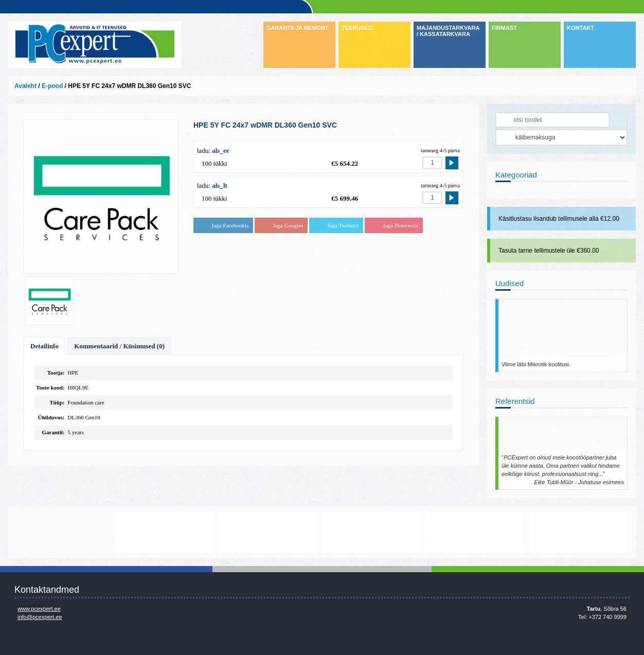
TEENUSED (357, 28)
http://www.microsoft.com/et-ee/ (269, 532)
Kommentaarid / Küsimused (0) (119, 346)
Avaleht (25, 86)
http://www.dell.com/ (62, 532)
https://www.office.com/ (579, 532)
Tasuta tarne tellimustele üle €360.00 (549, 251)
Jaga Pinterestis (400, 225)
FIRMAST (504, 28)
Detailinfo (44, 346)
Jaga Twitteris (343, 225)
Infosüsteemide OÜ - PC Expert (95, 45)
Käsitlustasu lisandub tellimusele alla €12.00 (559, 219)
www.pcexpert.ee (39, 609)
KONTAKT (580, 28)
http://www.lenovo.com (166, 532)
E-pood (52, 86)
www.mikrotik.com (476, 532)
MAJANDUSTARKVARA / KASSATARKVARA (448, 31)
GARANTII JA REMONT (298, 28)
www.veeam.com (372, 532)
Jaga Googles (288, 225)
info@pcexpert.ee (40, 617)
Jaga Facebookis (230, 225)
